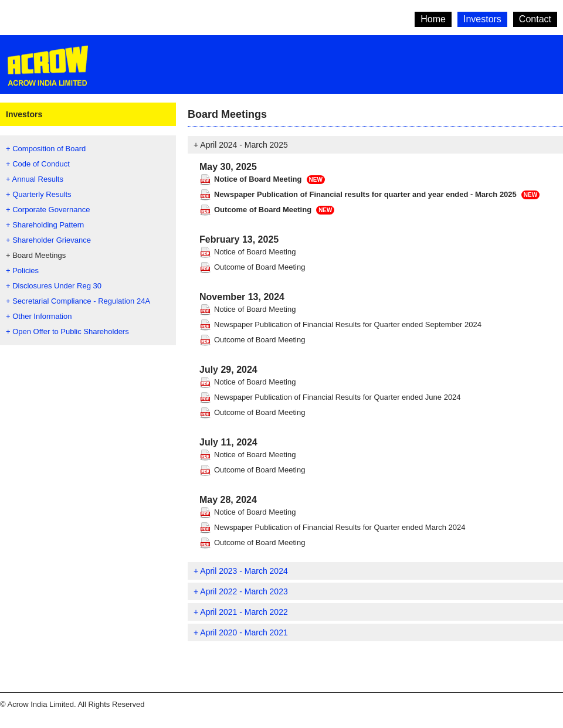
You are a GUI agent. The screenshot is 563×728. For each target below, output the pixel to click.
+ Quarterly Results (39, 194)
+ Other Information (39, 316)
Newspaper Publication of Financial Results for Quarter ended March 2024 (340, 527)
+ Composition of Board (46, 149)
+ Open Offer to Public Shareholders (67, 331)
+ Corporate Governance (48, 210)
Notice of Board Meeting (258, 179)
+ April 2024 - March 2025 (241, 145)
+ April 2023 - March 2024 (241, 571)
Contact (535, 19)
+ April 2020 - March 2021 (241, 632)
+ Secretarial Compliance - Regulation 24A (78, 301)
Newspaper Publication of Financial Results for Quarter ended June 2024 (338, 397)
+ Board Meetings (36, 255)
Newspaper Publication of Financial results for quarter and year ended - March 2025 (365, 194)
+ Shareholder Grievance (48, 240)
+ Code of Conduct (38, 164)
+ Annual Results (35, 179)
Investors (482, 19)
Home (433, 19)
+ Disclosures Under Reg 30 (54, 286)
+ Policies (22, 271)
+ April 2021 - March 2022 (241, 612)
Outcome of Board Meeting (263, 210)
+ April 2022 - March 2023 (241, 591)
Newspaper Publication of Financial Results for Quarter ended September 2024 (348, 324)
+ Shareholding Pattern (45, 225)
